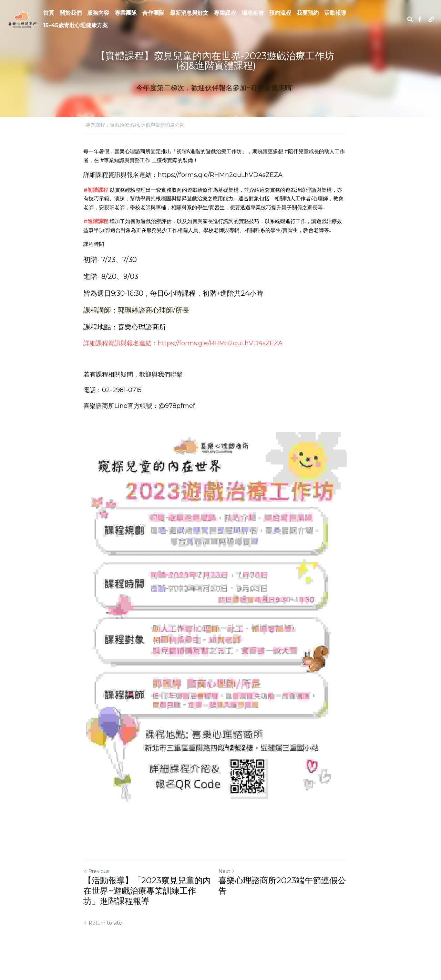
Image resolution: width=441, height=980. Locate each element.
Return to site (103, 938)
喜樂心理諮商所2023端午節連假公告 (288, 901)
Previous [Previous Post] (96, 887)
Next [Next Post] (232, 887)
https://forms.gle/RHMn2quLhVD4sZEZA (220, 175)
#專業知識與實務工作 (115, 160)
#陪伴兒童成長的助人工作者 (317, 151)
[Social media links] (420, 19)
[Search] (410, 19)
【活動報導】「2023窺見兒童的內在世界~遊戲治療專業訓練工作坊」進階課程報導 (148, 906)
